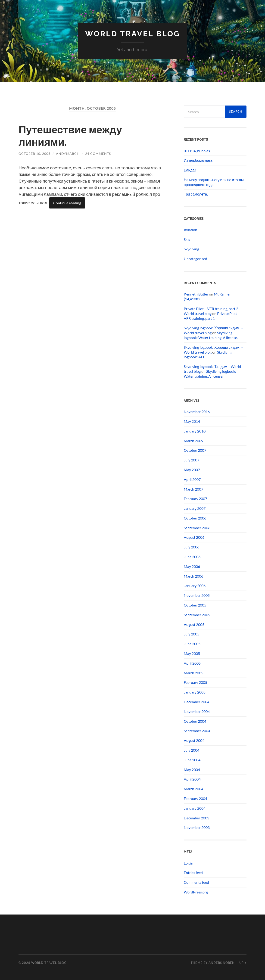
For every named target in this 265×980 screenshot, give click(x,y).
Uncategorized (195, 259)
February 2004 (195, 798)
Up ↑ (243, 963)
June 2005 (192, 644)
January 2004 (195, 808)
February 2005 (195, 682)
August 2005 (194, 624)
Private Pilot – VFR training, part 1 (212, 316)
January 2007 (195, 508)
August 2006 (194, 537)
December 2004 (196, 702)
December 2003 (196, 818)
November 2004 (197, 711)
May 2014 (192, 421)
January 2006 (195, 586)
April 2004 (192, 779)
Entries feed (193, 873)
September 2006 (197, 528)
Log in (189, 863)
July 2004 (192, 750)
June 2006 (192, 557)
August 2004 (194, 740)
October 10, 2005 (34, 154)
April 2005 (192, 663)
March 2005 (193, 673)
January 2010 (195, 431)
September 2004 (197, 731)
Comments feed (196, 882)
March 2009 (193, 441)
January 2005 (195, 692)
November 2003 (197, 827)
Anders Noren (222, 963)
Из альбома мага (198, 160)
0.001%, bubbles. (197, 151)
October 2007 (195, 450)
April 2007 (192, 479)
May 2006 (192, 566)
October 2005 (195, 605)
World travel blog (133, 34)
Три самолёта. (196, 194)
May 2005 (192, 653)
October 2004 (195, 721)
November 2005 (197, 595)
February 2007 (195, 499)
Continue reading (67, 203)
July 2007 (192, 460)
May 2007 (192, 470)
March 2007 (193, 489)
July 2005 (192, 634)
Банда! (190, 170)
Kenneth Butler (196, 294)
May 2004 (192, 770)
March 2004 (193, 789)
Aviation (190, 230)
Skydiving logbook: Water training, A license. (211, 335)
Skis (187, 239)
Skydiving (191, 249)
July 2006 (192, 547)
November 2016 (197, 412)
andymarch (68, 154)
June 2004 (192, 760)
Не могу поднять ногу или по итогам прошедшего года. (214, 182)
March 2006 (193, 576)
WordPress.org (196, 892)
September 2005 (197, 615)
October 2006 (195, 518)
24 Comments (98, 154)
